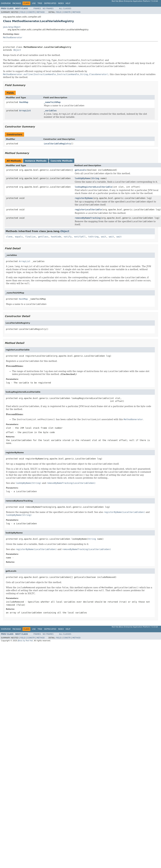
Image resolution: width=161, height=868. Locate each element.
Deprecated (50, 3)
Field (23, 12)
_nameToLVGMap (52, 102)
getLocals (80, 170)
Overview (6, 3)
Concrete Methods (62, 161)
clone (9, 237)
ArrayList (25, 111)
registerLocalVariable (88, 210)
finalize (30, 237)
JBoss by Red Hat (25, 641)
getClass (43, 237)
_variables (50, 111)
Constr (31, 12)
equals (19, 237)
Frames (37, 9)
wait (104, 237)
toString (93, 237)
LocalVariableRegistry (57, 144)
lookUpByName (82, 178)
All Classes (65, 9)
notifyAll (80, 237)
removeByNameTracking (88, 218)
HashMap (24, 102)
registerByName (84, 198)
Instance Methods (36, 161)
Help (68, 3)
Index (61, 3)
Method (41, 12)
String (95, 178)
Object (17, 50)
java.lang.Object (12, 27)
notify (68, 237)
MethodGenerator (13, 37)
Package (17, 3)
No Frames (48, 9)
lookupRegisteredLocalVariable (93, 187)
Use (34, 3)
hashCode (56, 237)
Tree (40, 3)
